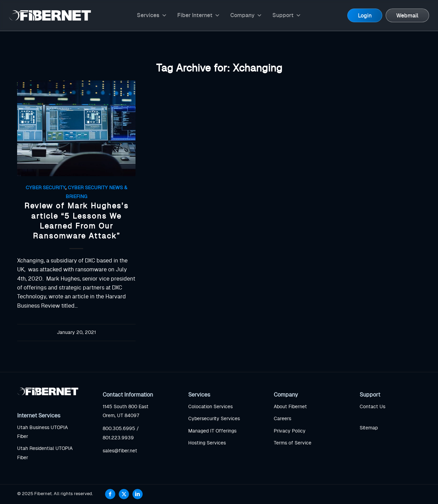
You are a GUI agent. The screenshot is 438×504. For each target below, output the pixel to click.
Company (246, 15)
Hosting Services (207, 443)
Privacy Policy (290, 431)
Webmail (407, 16)
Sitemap (369, 428)
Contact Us (372, 407)
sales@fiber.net (120, 451)
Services (152, 15)
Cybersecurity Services (214, 419)
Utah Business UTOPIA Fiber (42, 432)
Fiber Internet (199, 15)
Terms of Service (293, 443)
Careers (282, 419)
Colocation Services (210, 407)
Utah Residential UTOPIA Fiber (45, 453)
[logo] (50, 15)
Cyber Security (46, 188)
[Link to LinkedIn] (138, 494)
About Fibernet (290, 407)
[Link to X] (124, 494)
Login (365, 16)
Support (287, 15)
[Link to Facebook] (110, 494)
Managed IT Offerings (212, 431)
